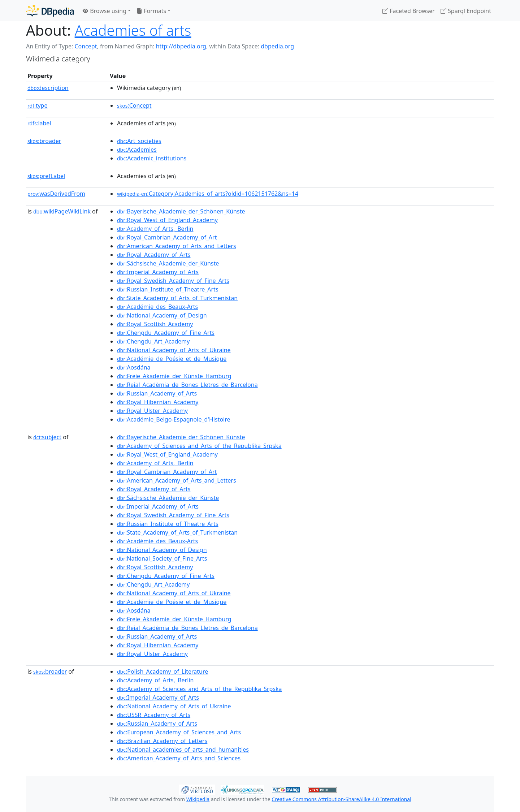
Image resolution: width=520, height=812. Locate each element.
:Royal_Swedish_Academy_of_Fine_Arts (173, 281)
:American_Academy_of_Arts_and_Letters (177, 246)
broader (44, 141)
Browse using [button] (105, 11)
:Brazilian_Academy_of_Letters (162, 741)
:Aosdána (134, 367)
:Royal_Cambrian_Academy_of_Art (167, 237)
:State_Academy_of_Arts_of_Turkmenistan (177, 298)
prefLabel (46, 176)
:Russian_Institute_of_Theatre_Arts (168, 289)
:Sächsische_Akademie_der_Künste (168, 263)
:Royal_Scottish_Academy (155, 324)
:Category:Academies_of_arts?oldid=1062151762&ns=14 (208, 194)
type (38, 105)
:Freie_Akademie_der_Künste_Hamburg (174, 376)
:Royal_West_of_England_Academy (167, 220)
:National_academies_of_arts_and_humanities (183, 750)
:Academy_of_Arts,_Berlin (155, 229)
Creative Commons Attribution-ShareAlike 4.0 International (341, 799)
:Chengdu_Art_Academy (153, 341)
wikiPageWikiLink (62, 211)
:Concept (134, 105)
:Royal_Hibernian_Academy (158, 402)
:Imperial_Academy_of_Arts (158, 272)
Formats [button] (151, 11)
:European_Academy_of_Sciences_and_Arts (179, 732)
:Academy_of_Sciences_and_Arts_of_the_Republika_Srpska (199, 446)
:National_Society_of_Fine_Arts (162, 558)
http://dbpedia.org (181, 46)
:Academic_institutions (152, 158)
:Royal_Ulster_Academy (152, 411)
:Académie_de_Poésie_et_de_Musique (172, 359)
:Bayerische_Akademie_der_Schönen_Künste (181, 211)
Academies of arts (133, 30)
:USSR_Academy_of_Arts (154, 715)
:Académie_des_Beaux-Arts (157, 307)
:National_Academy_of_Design (162, 315)
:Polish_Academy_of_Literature (162, 671)
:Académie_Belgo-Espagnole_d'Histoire (174, 419)
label (39, 123)
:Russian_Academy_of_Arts (157, 393)
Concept (86, 46)
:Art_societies (139, 141)
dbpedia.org (277, 46)
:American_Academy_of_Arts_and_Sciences (179, 758)
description (48, 88)
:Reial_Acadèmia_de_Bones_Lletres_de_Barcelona (187, 385)
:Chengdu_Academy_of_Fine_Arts (166, 333)
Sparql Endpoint (466, 11)
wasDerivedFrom (56, 194)
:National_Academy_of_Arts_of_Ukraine (174, 350)
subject (47, 437)
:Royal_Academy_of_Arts (154, 255)
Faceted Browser (409, 11)
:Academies (137, 150)
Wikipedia (198, 799)
